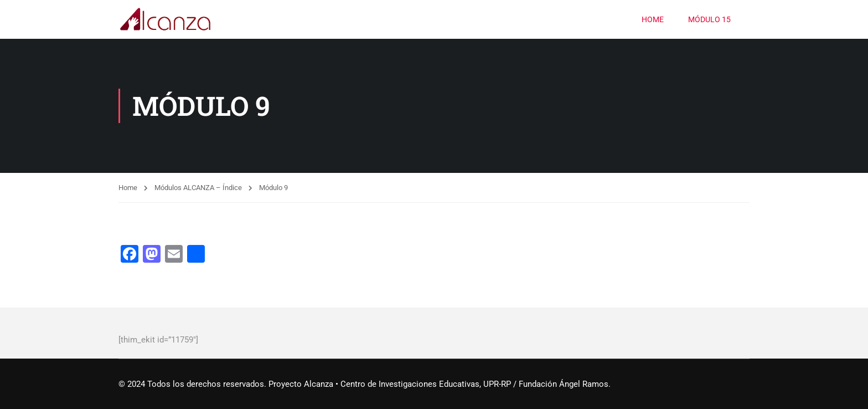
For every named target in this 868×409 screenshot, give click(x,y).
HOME (653, 19)
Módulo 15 (709, 19)
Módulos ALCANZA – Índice (198, 188)
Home (128, 188)
